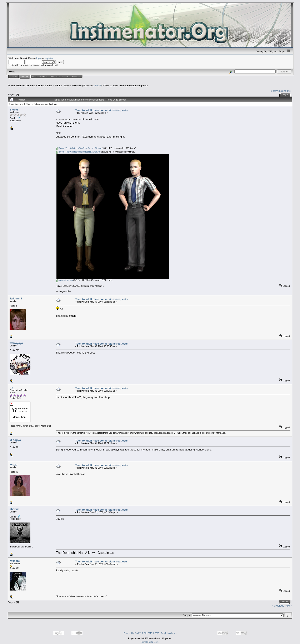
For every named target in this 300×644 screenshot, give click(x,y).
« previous (276, 91)
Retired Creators (26, 86)
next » (287, 91)
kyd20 (13, 465)
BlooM (98, 86)
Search (44, 77)
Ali (11, 388)
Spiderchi (16, 298)
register (49, 58)
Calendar (55, 77)
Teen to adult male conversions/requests (126, 86)
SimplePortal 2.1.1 (150, 642)
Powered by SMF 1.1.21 (135, 633)
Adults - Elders (63, 86)
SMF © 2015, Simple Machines (162, 633)
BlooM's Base (45, 86)
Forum (24, 77)
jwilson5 (15, 561)
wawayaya (16, 343)
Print (286, 95)
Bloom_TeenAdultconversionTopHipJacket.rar (79, 152)
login (39, 58)
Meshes (77, 86)
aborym (14, 509)
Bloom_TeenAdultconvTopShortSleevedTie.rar (79, 148)
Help (35, 77)
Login (65, 77)
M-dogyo (15, 440)
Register (76, 77)
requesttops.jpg (65, 280)
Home (14, 77)
